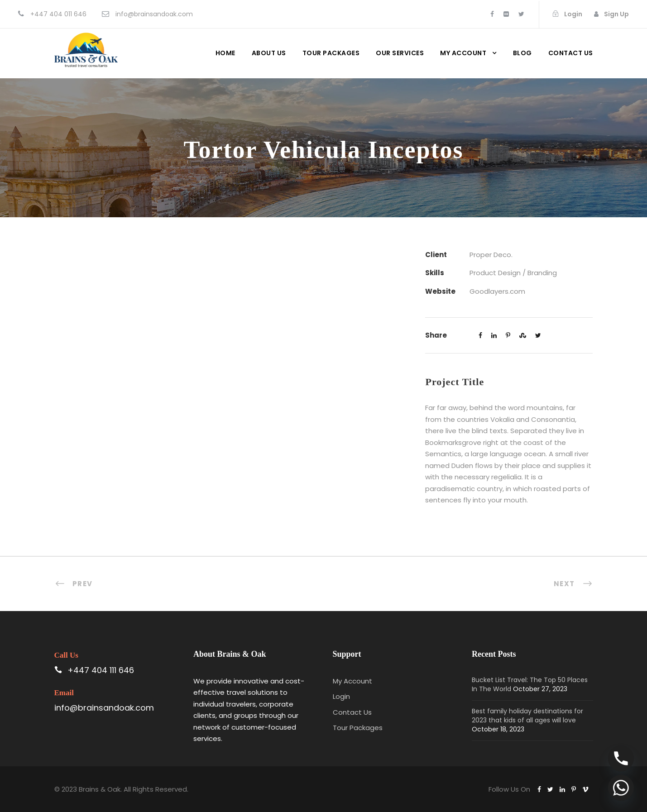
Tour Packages (331, 53)
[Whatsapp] (621, 788)
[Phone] (621, 758)
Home (225, 53)
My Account (463, 53)
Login (341, 696)
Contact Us (352, 712)
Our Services (400, 53)
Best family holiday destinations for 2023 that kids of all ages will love (527, 716)
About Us (269, 53)
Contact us (571, 53)
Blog (522, 53)
